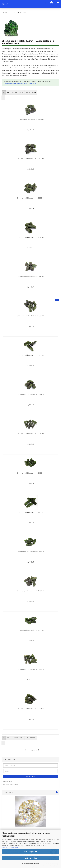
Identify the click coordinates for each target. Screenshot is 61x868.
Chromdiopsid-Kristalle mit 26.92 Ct (30, 316)
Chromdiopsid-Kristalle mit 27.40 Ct (30, 237)
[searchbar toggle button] (45, 3)
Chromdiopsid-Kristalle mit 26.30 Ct (30, 355)
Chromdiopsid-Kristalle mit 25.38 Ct (30, 434)
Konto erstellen (9, 781)
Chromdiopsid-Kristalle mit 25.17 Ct (30, 552)
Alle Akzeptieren (31, 852)
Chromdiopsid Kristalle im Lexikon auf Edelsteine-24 (20, 84)
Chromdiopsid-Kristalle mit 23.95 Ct (30, 630)
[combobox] (17, 92)
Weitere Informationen (30, 864)
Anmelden (31, 777)
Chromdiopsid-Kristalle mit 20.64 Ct (30, 709)
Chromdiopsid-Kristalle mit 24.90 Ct (30, 473)
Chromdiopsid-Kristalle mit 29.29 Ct (30, 119)
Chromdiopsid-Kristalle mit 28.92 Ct (30, 198)
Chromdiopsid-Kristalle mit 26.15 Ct (30, 394)
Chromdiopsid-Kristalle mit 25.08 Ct (30, 512)
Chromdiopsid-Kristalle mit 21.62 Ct (30, 669)
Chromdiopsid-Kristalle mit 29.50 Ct (30, 159)
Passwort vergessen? (11, 785)
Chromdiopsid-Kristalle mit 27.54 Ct (30, 277)
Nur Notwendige (30, 858)
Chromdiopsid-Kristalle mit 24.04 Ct (30, 591)
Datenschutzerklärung (10, 847)
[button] (4, 92)
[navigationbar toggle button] (58, 3)
